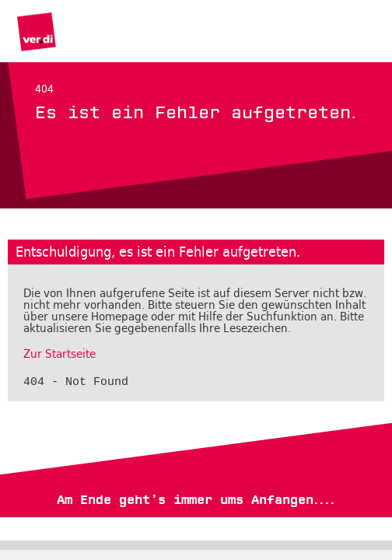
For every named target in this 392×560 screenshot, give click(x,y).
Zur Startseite (59, 354)
